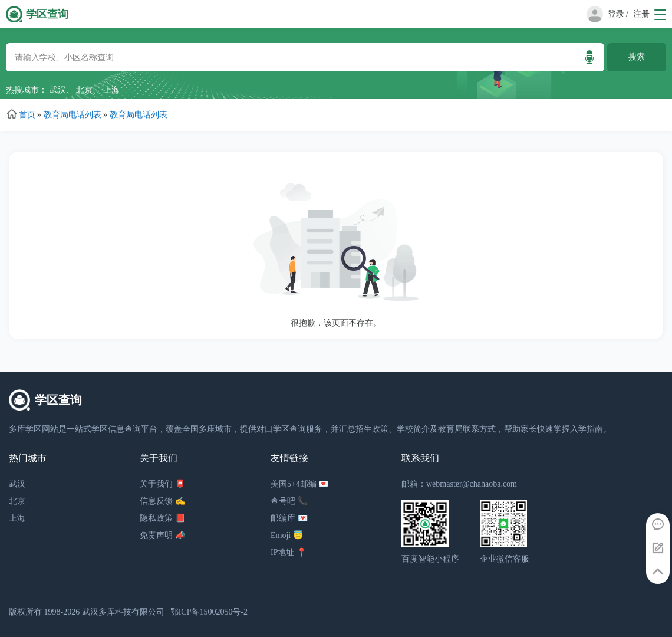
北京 (84, 90)
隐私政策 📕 (162, 518)
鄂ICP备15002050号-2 (209, 612)
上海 (111, 90)
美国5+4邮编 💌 (299, 484)
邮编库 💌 (289, 518)
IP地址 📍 (289, 552)
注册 (641, 14)
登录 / (618, 14)
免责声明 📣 (162, 535)
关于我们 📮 (162, 484)
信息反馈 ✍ (162, 501)
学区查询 (47, 14)
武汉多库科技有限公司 (123, 612)
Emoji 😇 (287, 535)
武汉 (58, 90)
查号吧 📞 (289, 501)
